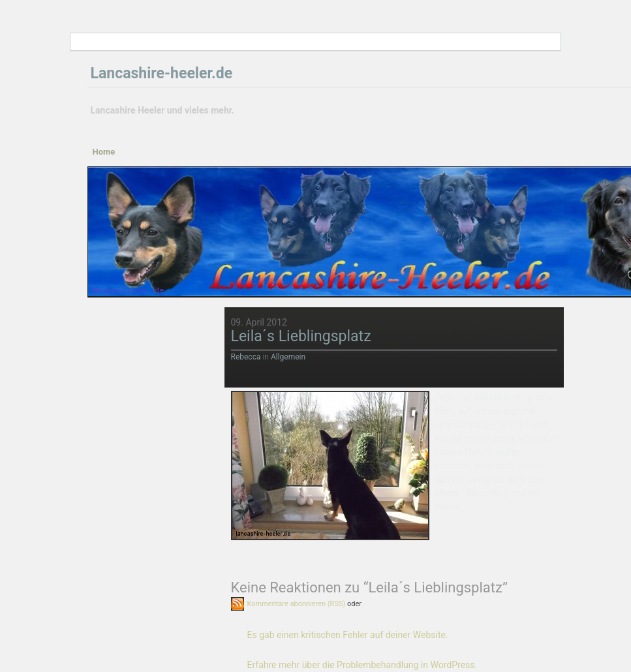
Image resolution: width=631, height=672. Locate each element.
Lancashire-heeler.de (162, 73)
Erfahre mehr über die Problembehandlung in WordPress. (362, 665)
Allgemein (288, 357)
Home (104, 152)
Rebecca (246, 357)
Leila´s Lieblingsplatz (301, 336)
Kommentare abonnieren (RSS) (297, 604)
